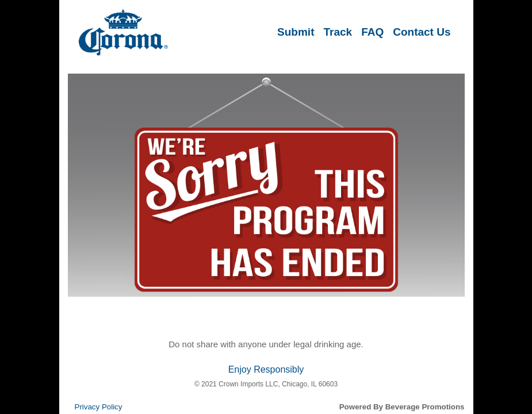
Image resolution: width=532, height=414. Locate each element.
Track (338, 32)
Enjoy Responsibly (266, 369)
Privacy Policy (99, 407)
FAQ (372, 32)
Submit (296, 32)
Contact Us (422, 32)
